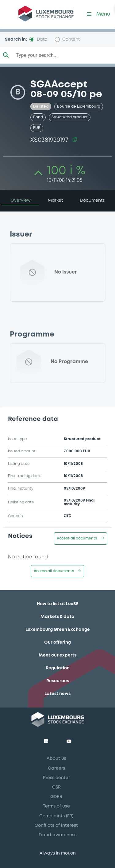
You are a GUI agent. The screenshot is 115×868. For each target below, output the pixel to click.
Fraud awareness (57, 835)
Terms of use (56, 806)
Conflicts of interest (56, 826)
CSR (56, 787)
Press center (56, 778)
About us (56, 759)
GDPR (56, 797)
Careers (56, 768)
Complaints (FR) (56, 816)
